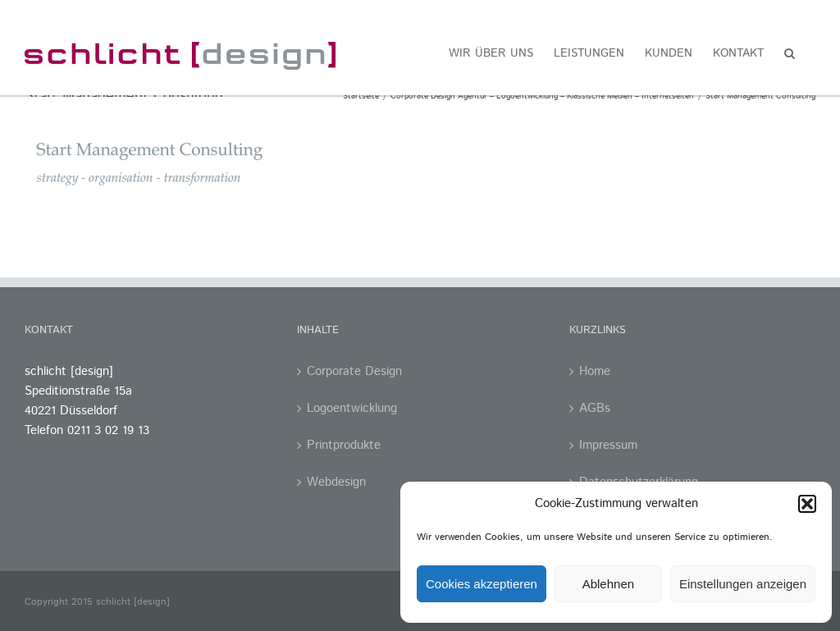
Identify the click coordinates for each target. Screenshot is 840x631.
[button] (807, 504)
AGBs (595, 408)
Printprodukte (344, 445)
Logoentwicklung (352, 408)
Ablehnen (608, 584)
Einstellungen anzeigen (743, 584)
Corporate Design (354, 371)
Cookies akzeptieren (482, 584)
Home (595, 371)
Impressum (608, 445)
